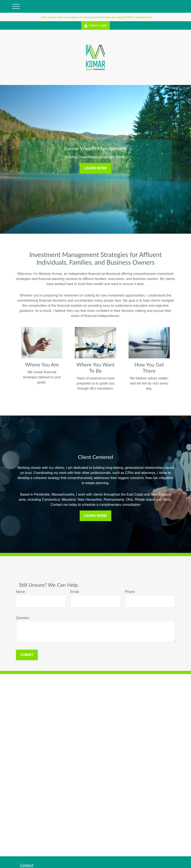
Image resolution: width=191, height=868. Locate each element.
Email (75, 592)
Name (21, 592)
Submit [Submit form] (27, 655)
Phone (130, 592)
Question (23, 618)
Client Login (96, 25)
